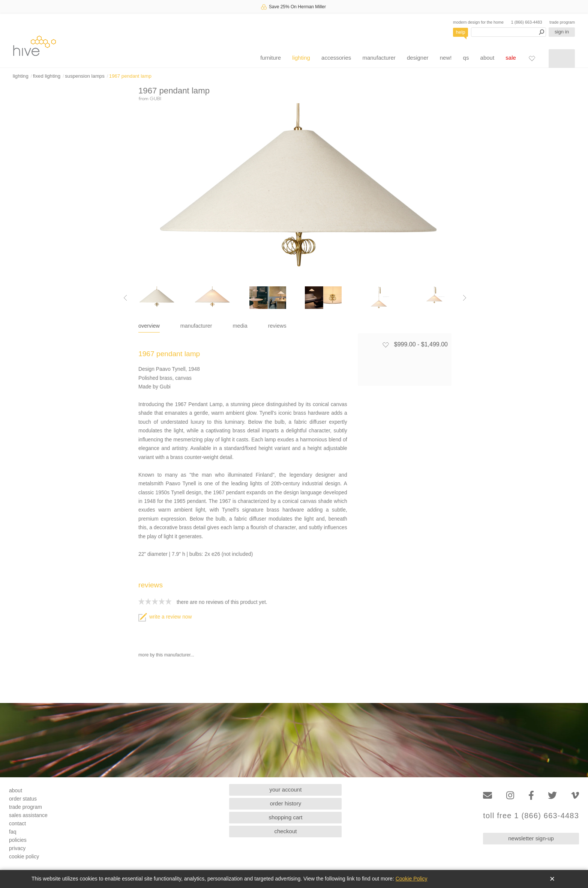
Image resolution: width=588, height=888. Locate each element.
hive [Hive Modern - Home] (34, 46)
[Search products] (508, 32)
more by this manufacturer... (166, 655)
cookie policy (24, 856)
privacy (17, 848)
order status (23, 799)
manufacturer (379, 58)
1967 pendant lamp (130, 76)
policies (18, 840)
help (461, 32)
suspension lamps (85, 76)
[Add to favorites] (385, 345)
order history (286, 803)
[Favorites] (532, 58)
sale (511, 58)
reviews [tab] (277, 326)
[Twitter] (552, 795)
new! (446, 58)
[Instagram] (510, 795)
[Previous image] (125, 298)
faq (13, 832)
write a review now (165, 617)
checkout (285, 831)
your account (286, 789)
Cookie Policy (412, 879)
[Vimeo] (575, 795)
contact (17, 823)
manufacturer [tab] (196, 326)
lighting (301, 58)
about (487, 58)
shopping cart (285, 817)
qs (466, 58)
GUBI (155, 98)
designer (418, 58)
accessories (336, 58)
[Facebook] (531, 795)
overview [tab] (149, 326)
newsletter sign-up (531, 838)
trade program (562, 22)
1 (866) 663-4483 (527, 22)
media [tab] (240, 326)
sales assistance (28, 815)
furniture (271, 58)
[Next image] (465, 298)
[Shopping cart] (562, 59)
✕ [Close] (552, 879)
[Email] (487, 795)
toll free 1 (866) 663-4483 (531, 816)
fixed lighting (47, 76)
